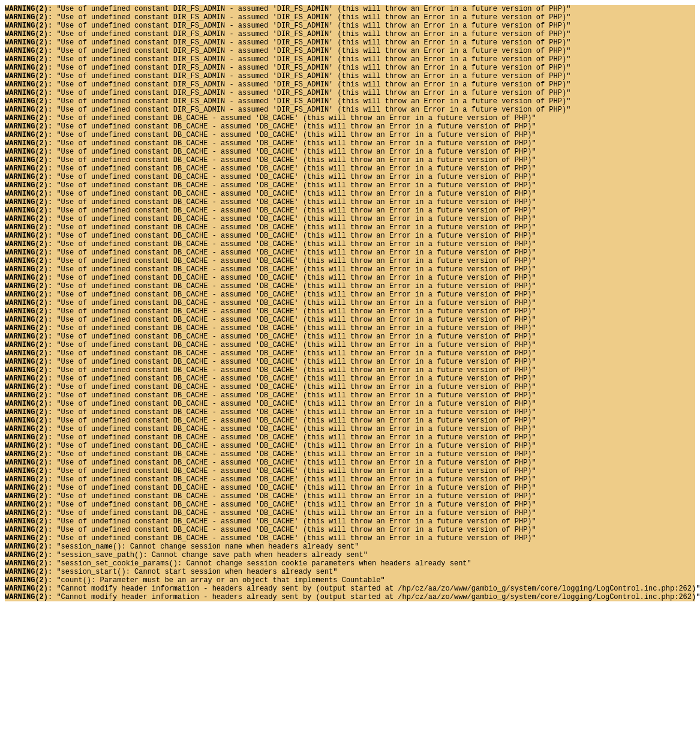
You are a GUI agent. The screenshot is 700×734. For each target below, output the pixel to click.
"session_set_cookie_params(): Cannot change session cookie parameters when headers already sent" (238, 683)
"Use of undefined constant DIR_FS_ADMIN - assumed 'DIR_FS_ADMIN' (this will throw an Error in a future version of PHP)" (288, 10)
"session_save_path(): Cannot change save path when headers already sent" (186, 673)
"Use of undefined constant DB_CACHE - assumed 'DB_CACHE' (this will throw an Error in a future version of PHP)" (271, 143)
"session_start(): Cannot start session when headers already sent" (171, 693)
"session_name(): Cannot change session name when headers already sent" (182, 663)
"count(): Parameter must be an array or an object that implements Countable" (195, 704)
